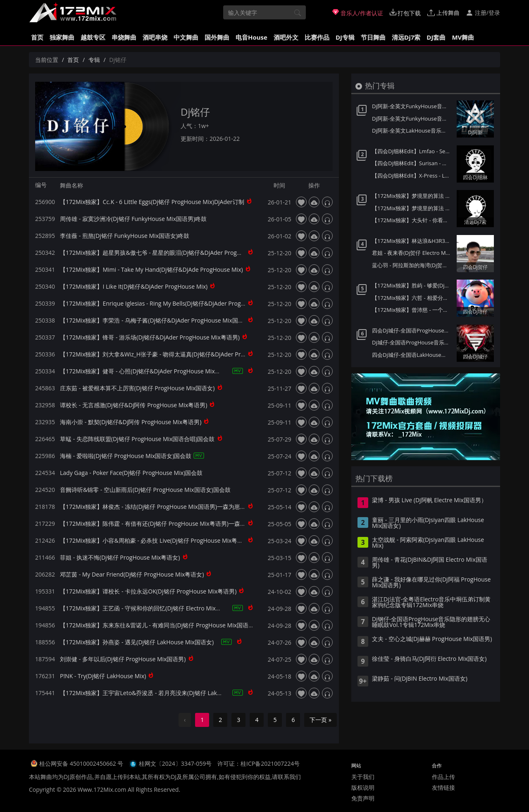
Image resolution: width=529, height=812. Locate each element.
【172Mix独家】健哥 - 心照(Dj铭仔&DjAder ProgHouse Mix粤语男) (147, 371)
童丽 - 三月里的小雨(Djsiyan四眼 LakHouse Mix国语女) (428, 523)
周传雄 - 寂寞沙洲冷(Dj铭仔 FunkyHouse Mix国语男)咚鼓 (133, 219)
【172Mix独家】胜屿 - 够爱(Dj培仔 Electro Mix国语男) (412, 285)
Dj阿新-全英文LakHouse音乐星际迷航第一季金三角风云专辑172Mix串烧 (412, 131)
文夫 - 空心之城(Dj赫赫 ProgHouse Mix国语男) (432, 639)
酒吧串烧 (155, 37)
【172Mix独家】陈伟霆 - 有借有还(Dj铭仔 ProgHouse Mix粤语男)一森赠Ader (159, 524)
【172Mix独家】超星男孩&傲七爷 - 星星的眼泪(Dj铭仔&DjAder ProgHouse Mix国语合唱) (175, 253)
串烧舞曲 (124, 37)
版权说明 (363, 787)
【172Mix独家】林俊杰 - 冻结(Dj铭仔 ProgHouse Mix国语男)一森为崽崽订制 (159, 507)
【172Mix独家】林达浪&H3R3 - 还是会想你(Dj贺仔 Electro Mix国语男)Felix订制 (412, 241)
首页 (37, 37)
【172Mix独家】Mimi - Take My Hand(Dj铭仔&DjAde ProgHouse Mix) (151, 269)
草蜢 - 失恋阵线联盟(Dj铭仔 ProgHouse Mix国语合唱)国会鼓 (137, 439)
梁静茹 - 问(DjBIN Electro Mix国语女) (420, 679)
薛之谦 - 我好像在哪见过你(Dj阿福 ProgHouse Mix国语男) (431, 583)
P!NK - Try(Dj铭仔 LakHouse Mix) (103, 676)
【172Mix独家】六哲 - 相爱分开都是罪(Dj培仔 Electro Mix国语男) (412, 298)
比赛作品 (317, 37)
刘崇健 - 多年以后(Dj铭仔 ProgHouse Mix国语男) (123, 659)
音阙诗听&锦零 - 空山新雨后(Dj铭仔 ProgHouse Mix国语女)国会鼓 (145, 490)
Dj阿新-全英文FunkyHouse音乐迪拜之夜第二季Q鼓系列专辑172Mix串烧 (412, 106)
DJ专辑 (345, 37)
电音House (251, 37)
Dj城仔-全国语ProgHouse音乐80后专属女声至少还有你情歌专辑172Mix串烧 (412, 342)
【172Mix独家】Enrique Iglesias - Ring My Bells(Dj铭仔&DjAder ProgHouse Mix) (166, 303)
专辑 (94, 60)
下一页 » (320, 720)
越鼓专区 (93, 37)
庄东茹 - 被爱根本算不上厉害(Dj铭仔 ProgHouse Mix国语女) (137, 388)
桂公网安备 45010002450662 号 (82, 763)
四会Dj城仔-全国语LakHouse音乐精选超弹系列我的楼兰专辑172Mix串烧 (412, 355)
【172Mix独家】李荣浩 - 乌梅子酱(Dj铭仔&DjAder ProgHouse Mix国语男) (156, 320)
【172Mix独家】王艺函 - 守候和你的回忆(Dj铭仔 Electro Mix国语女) (147, 608)
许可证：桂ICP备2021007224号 (259, 763)
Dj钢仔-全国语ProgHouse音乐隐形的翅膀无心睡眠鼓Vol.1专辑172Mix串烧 (431, 622)
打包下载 (405, 13)
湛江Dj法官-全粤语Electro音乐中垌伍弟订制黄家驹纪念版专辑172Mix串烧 (431, 603)
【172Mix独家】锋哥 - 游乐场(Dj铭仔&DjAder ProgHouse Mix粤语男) (150, 337)
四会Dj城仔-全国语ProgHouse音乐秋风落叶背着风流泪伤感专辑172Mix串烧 (412, 330)
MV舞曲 (463, 37)
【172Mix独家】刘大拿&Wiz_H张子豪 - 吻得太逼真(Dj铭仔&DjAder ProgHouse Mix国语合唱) (180, 354)
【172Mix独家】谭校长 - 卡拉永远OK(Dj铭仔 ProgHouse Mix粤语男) (148, 591)
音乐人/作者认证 (358, 13)
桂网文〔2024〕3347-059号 (175, 763)
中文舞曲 (186, 37)
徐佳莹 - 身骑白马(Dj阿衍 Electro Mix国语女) (429, 659)
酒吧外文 (286, 37)
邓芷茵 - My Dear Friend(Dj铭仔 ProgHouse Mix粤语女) (132, 574)
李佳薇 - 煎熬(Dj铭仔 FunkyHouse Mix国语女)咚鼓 (125, 236)
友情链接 (443, 787)
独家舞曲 (62, 37)
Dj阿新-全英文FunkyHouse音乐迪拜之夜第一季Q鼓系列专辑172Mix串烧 (412, 119)
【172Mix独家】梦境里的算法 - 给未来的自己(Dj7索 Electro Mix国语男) (412, 208)
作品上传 (443, 777)
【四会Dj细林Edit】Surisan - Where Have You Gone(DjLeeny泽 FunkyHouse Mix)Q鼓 (412, 163)
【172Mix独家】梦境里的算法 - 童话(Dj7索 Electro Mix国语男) (412, 196)
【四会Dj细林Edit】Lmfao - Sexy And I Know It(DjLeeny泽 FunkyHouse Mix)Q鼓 (412, 151)
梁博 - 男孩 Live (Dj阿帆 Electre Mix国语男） (429, 501)
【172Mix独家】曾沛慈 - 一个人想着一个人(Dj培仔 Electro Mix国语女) (412, 310)
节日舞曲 (373, 37)
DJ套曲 (436, 37)
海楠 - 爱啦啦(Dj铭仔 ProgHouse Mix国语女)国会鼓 (126, 456)
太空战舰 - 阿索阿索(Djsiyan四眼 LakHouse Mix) (428, 543)
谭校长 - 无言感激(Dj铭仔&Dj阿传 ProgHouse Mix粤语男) (133, 405)
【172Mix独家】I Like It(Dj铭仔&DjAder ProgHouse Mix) (134, 286)
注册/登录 (483, 13)
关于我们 (363, 777)
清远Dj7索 (406, 37)
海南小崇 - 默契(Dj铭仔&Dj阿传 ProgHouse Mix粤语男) (131, 422)
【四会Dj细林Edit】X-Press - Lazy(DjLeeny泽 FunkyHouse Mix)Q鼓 (412, 176)
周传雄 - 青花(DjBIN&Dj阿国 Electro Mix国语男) (430, 563)
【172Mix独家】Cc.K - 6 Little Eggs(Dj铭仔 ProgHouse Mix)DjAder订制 (152, 202)
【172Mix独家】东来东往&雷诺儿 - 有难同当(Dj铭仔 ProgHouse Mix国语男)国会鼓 (167, 625)
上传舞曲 (443, 13)
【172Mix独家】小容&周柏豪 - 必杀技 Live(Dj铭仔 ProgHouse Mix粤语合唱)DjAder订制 (173, 540)
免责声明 (363, 798)
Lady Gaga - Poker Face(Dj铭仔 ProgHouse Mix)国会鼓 (131, 473)
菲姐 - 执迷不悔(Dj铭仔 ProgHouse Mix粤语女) (120, 557)
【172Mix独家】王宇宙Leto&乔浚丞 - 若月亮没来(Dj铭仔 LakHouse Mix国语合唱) (165, 693)
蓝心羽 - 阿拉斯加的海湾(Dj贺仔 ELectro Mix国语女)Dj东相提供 (412, 265)
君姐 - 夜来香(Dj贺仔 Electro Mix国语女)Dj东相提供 (412, 253)
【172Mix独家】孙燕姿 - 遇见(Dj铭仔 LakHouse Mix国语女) (137, 642)
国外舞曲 (217, 37)
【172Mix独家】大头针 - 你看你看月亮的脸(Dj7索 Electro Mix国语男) (412, 220)
